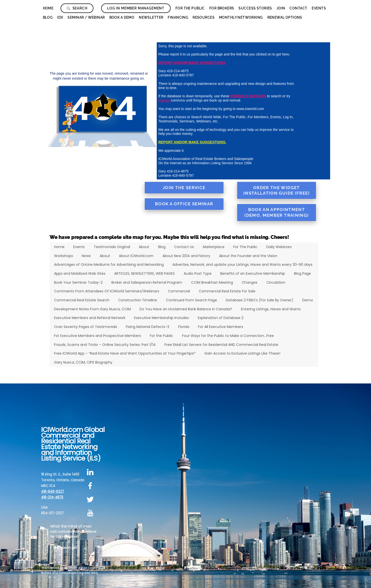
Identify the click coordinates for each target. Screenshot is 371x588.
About (144, 247)
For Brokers (222, 8)
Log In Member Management (136, 8)
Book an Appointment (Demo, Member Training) (276, 212)
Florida (184, 327)
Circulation (276, 282)
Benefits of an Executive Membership (253, 273)
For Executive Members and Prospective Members (98, 336)
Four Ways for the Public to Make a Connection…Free (228, 336)
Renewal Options (285, 17)
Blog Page (302, 273)
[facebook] (91, 486)
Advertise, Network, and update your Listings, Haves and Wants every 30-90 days (242, 265)
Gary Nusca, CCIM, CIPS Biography (83, 362)
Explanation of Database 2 (221, 318)
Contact (298, 8)
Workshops (64, 256)
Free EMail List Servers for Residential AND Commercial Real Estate (221, 345)
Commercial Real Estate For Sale (227, 291)
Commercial (179, 291)
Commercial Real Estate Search (82, 300)
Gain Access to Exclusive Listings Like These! (242, 353)
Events (319, 8)
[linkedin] (91, 472)
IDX (60, 17)
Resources (204, 17)
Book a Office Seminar (184, 204)
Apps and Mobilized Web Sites (80, 273)
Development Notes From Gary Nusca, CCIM (92, 309)
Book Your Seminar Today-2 (78, 282)
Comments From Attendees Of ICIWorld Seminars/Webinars (107, 291)
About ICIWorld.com (136, 256)
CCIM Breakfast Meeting (212, 282)
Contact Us (184, 247)
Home (48, 8)
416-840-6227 (53, 492)
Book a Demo (122, 17)
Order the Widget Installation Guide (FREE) (277, 190)
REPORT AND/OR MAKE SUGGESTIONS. (192, 63)
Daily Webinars (279, 247)
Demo (308, 300)
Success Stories (255, 8)
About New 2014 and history (186, 256)
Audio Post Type (198, 273)
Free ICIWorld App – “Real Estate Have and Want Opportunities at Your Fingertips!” (125, 353)
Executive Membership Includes (161, 318)
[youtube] (91, 513)
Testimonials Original (112, 247)
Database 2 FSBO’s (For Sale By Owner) (260, 300)
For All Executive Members (221, 327)
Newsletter (151, 17)
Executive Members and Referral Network (90, 318)
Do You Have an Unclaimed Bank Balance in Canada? (186, 309)
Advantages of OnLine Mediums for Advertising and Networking (109, 265)
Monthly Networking (241, 17)
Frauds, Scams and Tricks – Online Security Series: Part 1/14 (105, 345)
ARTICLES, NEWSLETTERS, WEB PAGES (144, 273)
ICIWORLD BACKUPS (248, 96)
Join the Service (184, 188)
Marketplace (214, 247)
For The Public (190, 8)
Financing (178, 17)
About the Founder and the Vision (248, 256)
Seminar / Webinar (86, 17)
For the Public (161, 336)
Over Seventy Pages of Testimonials (86, 327)
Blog (48, 17)
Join (281, 8)
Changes (250, 282)
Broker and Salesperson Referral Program (147, 282)
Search (77, 8)
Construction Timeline (138, 300)
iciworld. (165, 100)
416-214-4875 (52, 497)
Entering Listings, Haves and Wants (271, 309)
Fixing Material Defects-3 (148, 327)
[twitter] (91, 500)
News (86, 256)
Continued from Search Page (191, 300)
